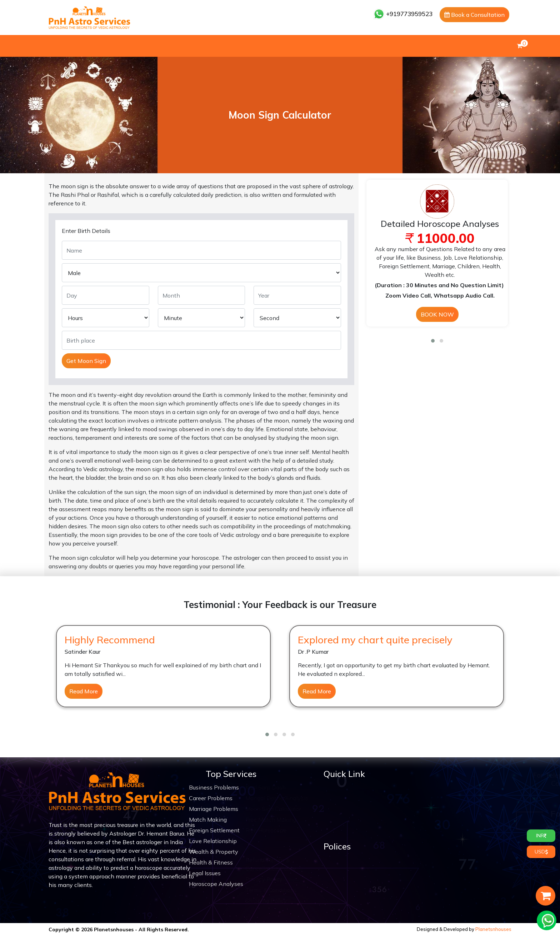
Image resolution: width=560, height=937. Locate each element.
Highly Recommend (110, 640)
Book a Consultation (474, 15)
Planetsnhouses (493, 929)
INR (541, 836)
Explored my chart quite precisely (375, 640)
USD (541, 852)
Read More (84, 691)
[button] (433, 341)
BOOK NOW (437, 314)
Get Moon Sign (86, 361)
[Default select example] (106, 318)
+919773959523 (403, 14)
